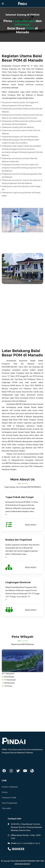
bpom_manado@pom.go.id (28, 843)
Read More (31, 525)
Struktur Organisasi (10, 787)
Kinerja (5, 792)
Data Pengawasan (10, 803)
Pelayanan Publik (9, 798)
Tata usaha (6, 808)
